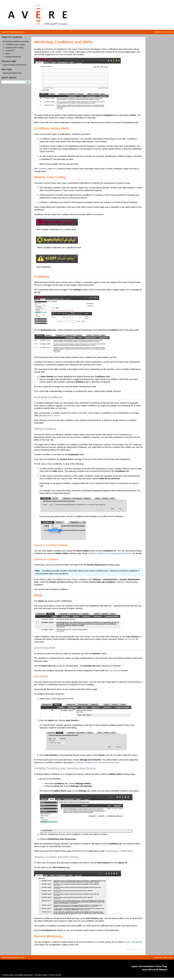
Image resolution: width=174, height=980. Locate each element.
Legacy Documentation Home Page (149, 966)
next (165, 32)
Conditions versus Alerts (15, 44)
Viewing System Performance (15, 65)
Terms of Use (55, 975)
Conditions (10, 51)
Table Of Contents (12, 37)
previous (158, 32)
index (170, 32)
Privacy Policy (41, 975)
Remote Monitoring (13, 57)
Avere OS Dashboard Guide (13, 32)
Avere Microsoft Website (155, 969)
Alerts (8, 54)
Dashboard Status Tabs (12, 73)
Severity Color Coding (14, 48)
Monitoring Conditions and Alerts (16, 41)
